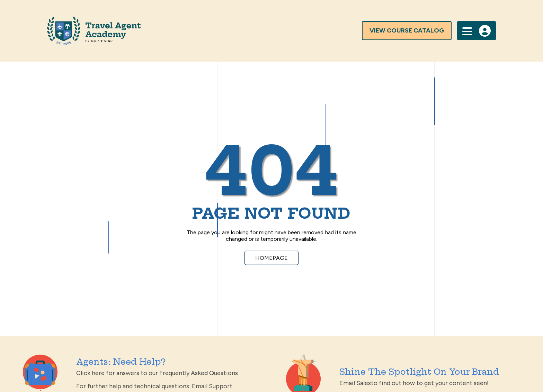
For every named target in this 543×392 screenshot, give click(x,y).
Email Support (212, 386)
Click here (90, 373)
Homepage (271, 258)
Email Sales (355, 383)
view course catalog (407, 30)
